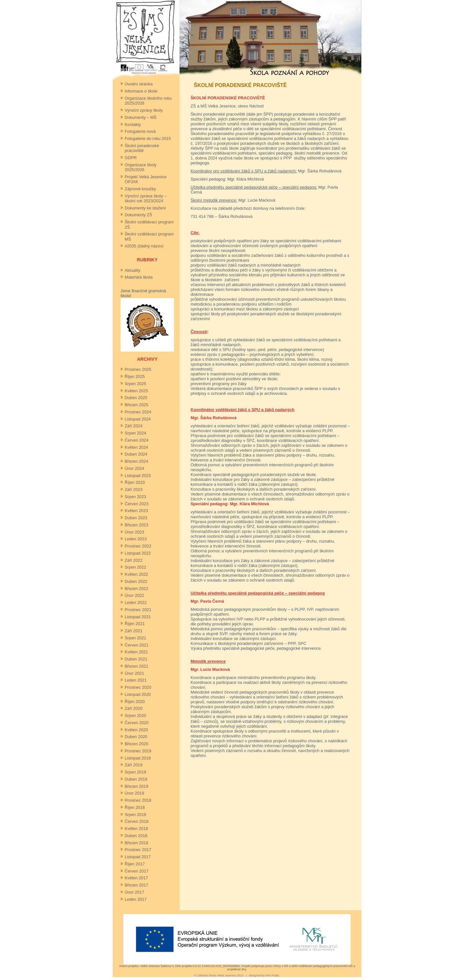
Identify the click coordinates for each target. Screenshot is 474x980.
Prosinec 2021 (138, 610)
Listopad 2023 (138, 476)
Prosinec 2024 (138, 412)
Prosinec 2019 (138, 751)
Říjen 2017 (135, 864)
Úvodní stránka (139, 84)
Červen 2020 (137, 723)
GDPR (131, 158)
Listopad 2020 (138, 694)
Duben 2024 (136, 454)
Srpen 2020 (135, 716)
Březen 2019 (137, 786)
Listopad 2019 (138, 758)
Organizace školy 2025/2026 (141, 167)
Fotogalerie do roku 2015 (148, 138)
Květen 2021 (136, 652)
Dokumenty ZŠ (138, 215)
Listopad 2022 (138, 553)
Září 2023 (134, 490)
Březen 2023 (137, 525)
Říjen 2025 (135, 377)
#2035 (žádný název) (144, 246)
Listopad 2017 (138, 857)
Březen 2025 (137, 405)
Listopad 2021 (138, 617)
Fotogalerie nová (140, 131)
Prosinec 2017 (138, 850)
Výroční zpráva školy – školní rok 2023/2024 (146, 198)
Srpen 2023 (135, 497)
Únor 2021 (134, 673)
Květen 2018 (136, 829)
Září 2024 (134, 426)
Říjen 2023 (135, 482)
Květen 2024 (136, 447)
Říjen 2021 (135, 624)
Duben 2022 (136, 581)
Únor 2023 (134, 532)
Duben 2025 (136, 398)
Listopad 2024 (138, 419)
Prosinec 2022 (138, 546)
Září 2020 (134, 708)
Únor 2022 (134, 595)
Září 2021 (134, 631)
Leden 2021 (136, 680)
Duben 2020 (136, 737)
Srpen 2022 (135, 567)
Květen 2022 (136, 574)
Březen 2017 (137, 885)
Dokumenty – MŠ (141, 117)
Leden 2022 (136, 603)
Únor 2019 (134, 793)
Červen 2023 (137, 504)
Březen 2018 (137, 843)
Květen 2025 (136, 391)
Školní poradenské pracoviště (142, 148)
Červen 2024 (137, 440)
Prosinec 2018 (138, 800)
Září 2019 (134, 765)
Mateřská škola (139, 277)
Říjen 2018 (135, 807)
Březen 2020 (137, 744)
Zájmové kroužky (140, 189)
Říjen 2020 (135, 702)
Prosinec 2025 (138, 369)
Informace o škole (141, 91)
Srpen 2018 (135, 815)
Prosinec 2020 (138, 687)
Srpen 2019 (135, 772)
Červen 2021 (137, 645)
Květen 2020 (136, 730)
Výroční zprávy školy (144, 110)
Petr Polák (272, 975)
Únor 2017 (134, 892)
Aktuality (132, 270)
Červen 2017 (137, 871)
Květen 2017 (136, 878)
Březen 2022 (137, 589)
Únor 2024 (134, 468)
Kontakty (133, 125)
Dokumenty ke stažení (145, 208)
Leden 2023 (136, 539)
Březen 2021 (137, 666)
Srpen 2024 (135, 433)
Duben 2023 (136, 518)
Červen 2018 (137, 821)
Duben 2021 (136, 659)
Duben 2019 (136, 779)
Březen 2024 (137, 461)
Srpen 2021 (135, 638)
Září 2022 (134, 560)
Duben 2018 (136, 836)
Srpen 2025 (135, 384)
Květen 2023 (136, 511)
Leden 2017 (136, 899)
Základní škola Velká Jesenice (217, 975)
